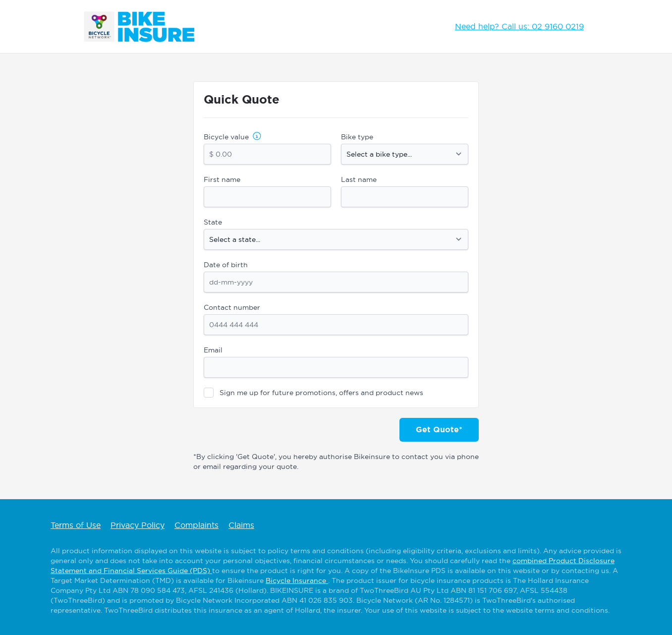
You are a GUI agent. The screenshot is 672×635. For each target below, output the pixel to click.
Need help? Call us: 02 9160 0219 (519, 26)
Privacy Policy (138, 525)
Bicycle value (226, 137)
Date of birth (226, 265)
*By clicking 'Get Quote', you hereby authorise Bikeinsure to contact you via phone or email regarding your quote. (336, 462)
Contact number (232, 307)
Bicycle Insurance (297, 580)
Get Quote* (439, 430)
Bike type (357, 137)
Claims (241, 525)
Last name (359, 179)
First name (222, 179)
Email (213, 350)
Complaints (196, 525)
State (213, 222)
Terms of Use (76, 525)
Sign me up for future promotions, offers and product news (321, 393)
